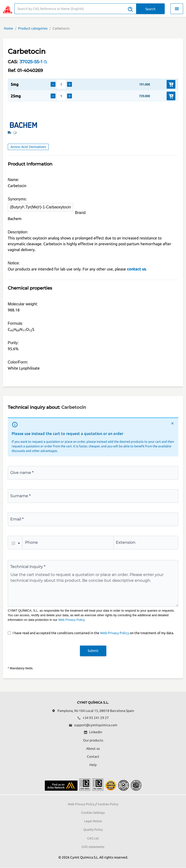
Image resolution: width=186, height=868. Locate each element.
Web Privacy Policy (71, 620)
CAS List (93, 838)
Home (8, 28)
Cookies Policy (108, 804)
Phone (31, 542)
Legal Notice (93, 821)
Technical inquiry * (28, 567)
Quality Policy (93, 829)
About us (93, 749)
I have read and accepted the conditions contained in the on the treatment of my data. (93, 633)
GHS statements (93, 847)
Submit (93, 651)
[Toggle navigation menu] (177, 9)
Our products (93, 740)
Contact (93, 757)
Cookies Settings (93, 813)
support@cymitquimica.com (93, 725)
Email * (17, 519)
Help (93, 765)
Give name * (22, 473)
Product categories (33, 28)
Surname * (20, 496)
